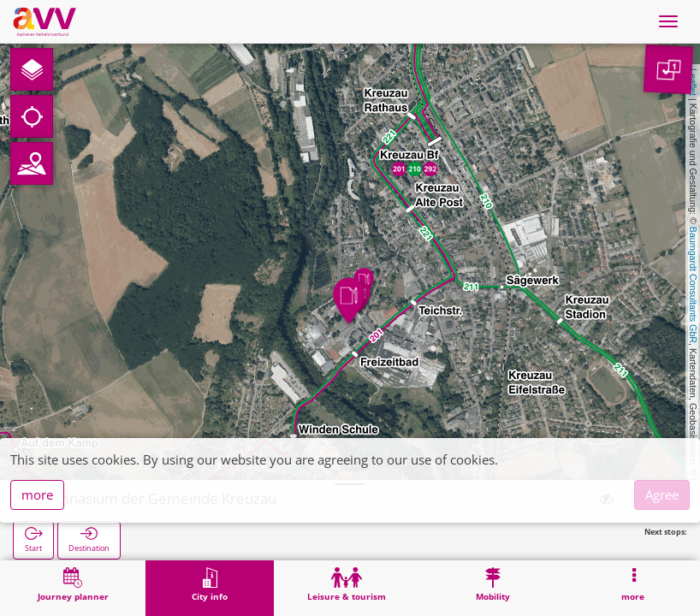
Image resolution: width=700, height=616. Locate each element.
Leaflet (693, 82)
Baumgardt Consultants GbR (693, 285)
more (37, 495)
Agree (662, 495)
